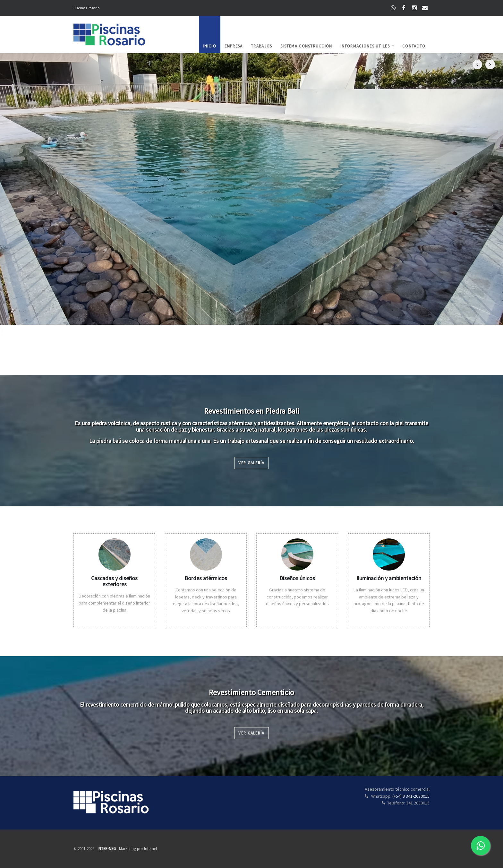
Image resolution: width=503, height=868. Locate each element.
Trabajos (261, 46)
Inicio (209, 46)
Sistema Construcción (306, 46)
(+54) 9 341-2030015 (411, 796)
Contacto (414, 46)
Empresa (234, 46)
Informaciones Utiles (366, 46)
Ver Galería (251, 463)
